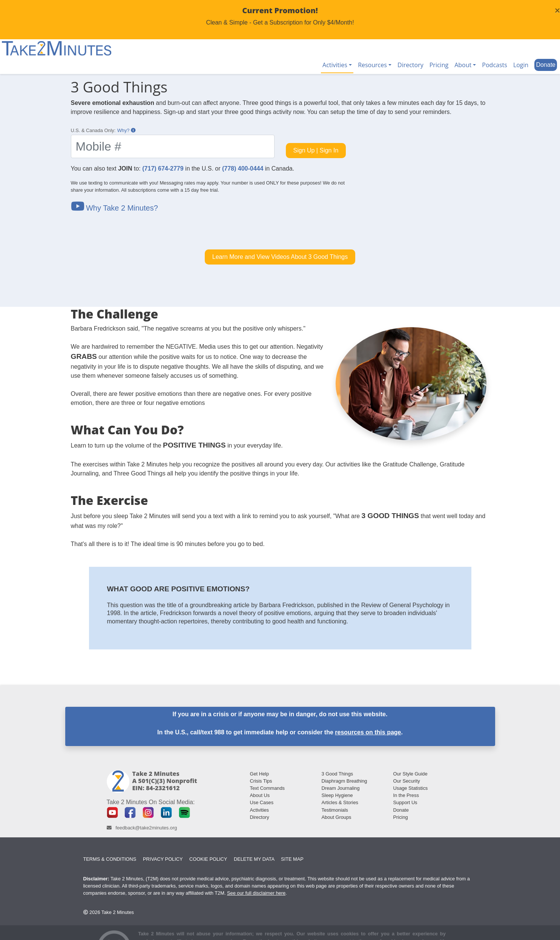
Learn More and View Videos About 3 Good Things (280, 257)
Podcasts (495, 65)
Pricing (439, 65)
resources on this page (368, 732)
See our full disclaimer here (256, 893)
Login (521, 65)
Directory (410, 65)
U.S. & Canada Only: (93, 130)
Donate (546, 65)
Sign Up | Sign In (316, 150)
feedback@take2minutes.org (146, 828)
